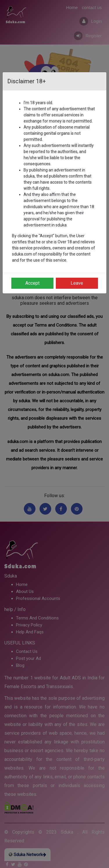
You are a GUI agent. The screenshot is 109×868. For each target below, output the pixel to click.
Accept (32, 283)
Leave (77, 283)
